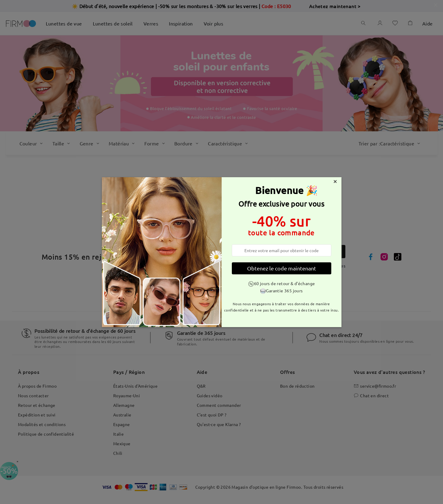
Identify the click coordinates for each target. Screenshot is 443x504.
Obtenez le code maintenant (282, 268)
